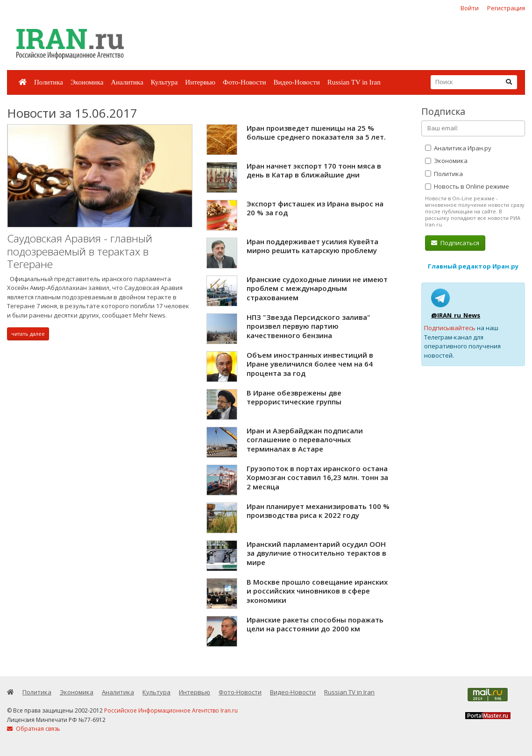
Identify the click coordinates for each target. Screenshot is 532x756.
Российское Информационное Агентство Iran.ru (171, 710)
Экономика (87, 82)
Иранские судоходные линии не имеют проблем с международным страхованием (317, 288)
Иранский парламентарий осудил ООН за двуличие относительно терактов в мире (316, 553)
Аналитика (127, 82)
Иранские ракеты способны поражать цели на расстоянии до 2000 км (315, 624)
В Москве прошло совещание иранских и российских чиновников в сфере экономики (317, 591)
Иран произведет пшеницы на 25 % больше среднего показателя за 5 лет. (316, 133)
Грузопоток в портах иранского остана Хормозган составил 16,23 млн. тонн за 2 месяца (317, 477)
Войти (470, 8)
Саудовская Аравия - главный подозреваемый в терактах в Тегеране (80, 251)
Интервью (200, 82)
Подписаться (455, 243)
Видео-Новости (296, 82)
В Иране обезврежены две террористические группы (294, 397)
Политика (49, 82)
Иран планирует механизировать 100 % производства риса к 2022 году (318, 511)
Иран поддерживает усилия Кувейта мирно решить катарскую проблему (312, 246)
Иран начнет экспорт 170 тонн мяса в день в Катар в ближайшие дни (314, 170)
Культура (164, 82)
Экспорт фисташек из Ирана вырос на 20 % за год (315, 208)
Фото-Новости (244, 82)
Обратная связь (34, 729)
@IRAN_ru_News (456, 315)
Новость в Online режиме (467, 186)
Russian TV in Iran (354, 82)
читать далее (28, 334)
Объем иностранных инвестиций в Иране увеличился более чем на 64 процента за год (310, 364)
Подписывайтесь (450, 328)
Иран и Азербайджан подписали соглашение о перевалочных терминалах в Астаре (305, 440)
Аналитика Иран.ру (458, 148)
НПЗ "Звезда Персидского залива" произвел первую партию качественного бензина (309, 326)
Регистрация (506, 8)
